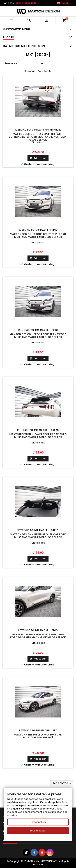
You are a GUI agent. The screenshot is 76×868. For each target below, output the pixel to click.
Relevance (24, 64)
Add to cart (38, 158)
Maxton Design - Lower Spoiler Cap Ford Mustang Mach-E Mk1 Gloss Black (38, 436)
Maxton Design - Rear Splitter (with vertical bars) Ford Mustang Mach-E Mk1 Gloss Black (38, 137)
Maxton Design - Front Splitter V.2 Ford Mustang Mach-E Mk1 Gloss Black (38, 336)
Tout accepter (38, 831)
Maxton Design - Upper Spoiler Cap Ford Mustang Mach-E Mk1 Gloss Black (38, 536)
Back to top (62, 783)
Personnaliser (38, 822)
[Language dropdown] (65, 3)
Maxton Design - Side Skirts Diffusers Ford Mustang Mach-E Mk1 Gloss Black (38, 636)
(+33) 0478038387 (26, 3)
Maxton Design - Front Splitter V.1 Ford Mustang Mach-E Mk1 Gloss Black (38, 235)
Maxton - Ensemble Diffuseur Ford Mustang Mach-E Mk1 (38, 736)
